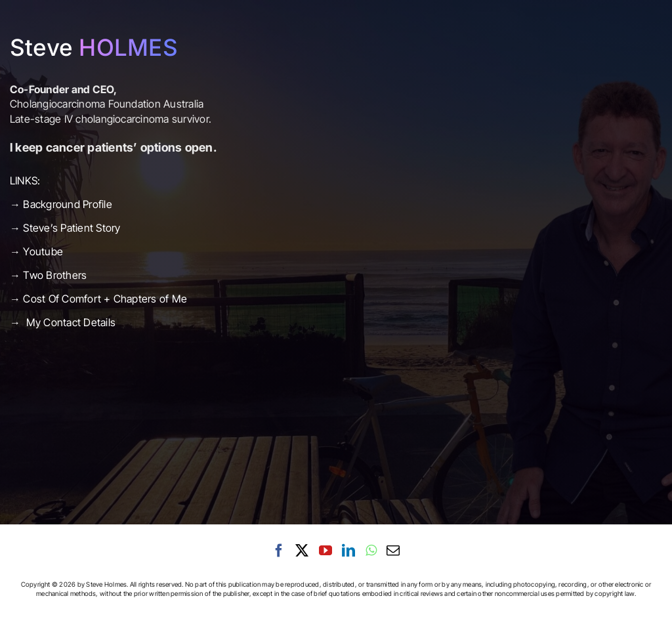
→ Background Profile (61, 204)
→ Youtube (38, 251)
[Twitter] (302, 551)
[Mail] (393, 551)
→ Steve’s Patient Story (67, 228)
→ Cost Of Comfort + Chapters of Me (98, 299)
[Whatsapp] (371, 551)
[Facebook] (279, 551)
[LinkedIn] (348, 551)
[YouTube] (325, 551)
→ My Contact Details (63, 322)
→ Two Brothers (48, 275)
